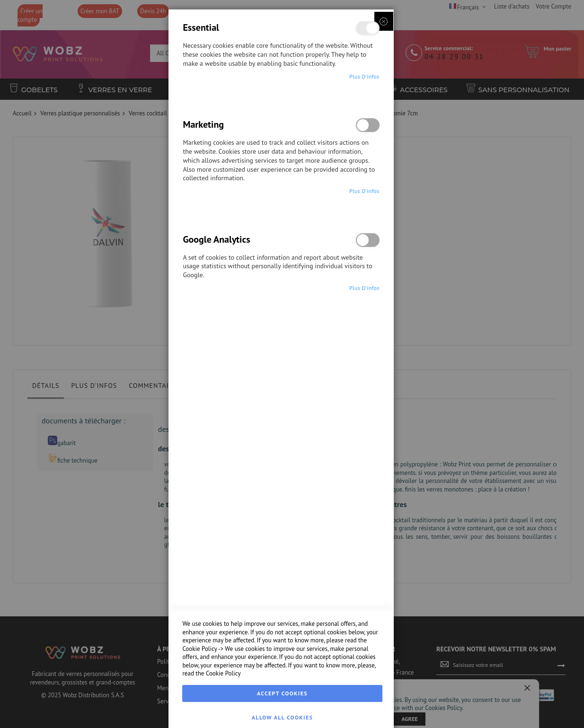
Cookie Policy (199, 649)
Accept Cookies (282, 693)
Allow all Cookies (282, 717)
